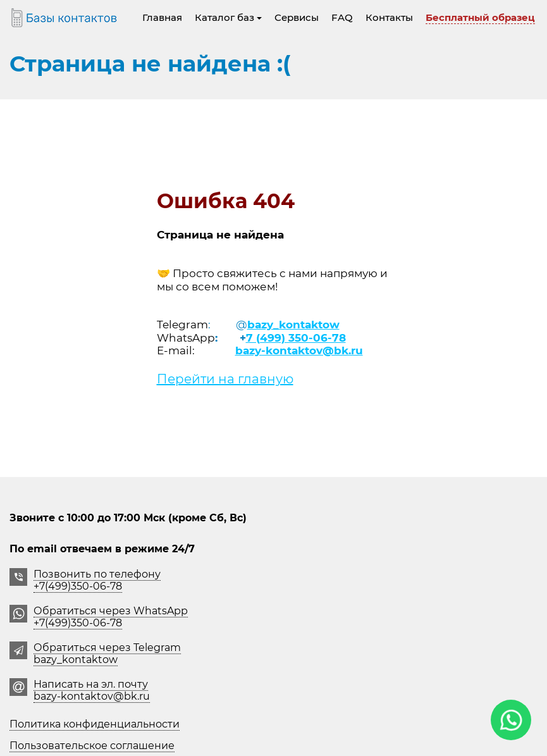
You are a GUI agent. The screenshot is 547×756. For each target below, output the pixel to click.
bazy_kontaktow (293, 325)
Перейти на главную (225, 379)
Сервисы (297, 17)
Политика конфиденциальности (95, 724)
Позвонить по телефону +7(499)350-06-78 (97, 580)
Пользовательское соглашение (92, 746)
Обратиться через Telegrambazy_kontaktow (107, 654)
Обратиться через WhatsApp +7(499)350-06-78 (111, 617)
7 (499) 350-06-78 (296, 338)
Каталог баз (228, 17)
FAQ (342, 17)
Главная (162, 17)
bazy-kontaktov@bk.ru (299, 350)
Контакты (389, 17)
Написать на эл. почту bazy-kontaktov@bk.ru (92, 690)
